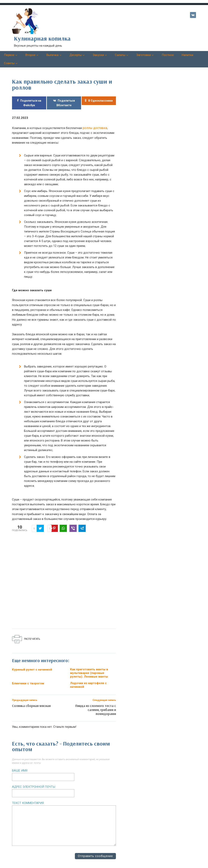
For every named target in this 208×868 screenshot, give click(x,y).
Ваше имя (20, 767)
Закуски (98, 55)
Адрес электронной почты (34, 783)
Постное (168, 55)
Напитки (187, 55)
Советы (9, 63)
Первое (9, 55)
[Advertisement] (70, 581)
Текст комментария (28, 799)
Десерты (76, 55)
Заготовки (144, 55)
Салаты (120, 55)
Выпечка (52, 55)
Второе (30, 55)
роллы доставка (94, 128)
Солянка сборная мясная (31, 702)
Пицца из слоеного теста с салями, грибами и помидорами (96, 706)
